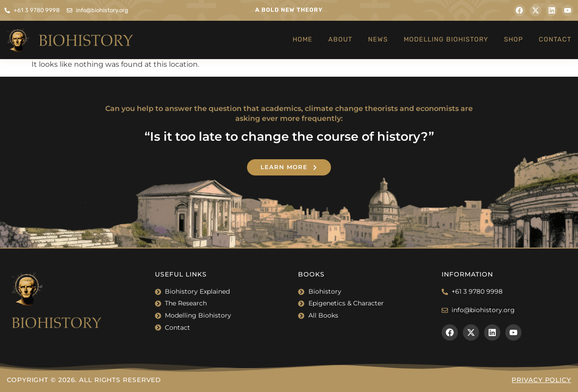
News (378, 39)
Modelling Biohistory (446, 39)
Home (303, 39)
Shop (513, 39)
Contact (555, 39)
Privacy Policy (541, 380)
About (340, 39)
